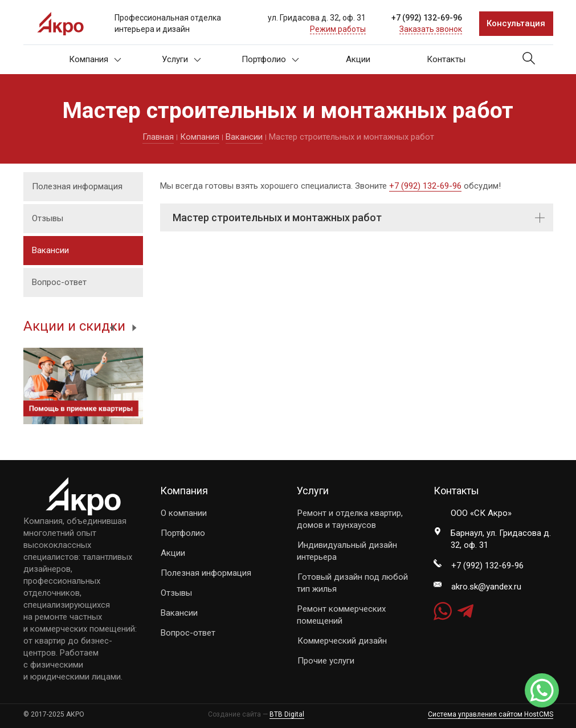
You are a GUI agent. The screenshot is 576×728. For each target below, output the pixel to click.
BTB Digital (287, 714)
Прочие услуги (326, 661)
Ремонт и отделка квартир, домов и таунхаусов (350, 519)
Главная (158, 137)
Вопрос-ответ (59, 282)
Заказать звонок (431, 29)
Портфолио (270, 59)
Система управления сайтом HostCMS (491, 714)
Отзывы (48, 218)
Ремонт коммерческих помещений (341, 615)
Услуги (181, 59)
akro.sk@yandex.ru (486, 587)
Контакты (446, 59)
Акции (358, 59)
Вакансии (244, 137)
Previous (112, 328)
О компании (184, 513)
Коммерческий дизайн (342, 641)
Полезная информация (77, 186)
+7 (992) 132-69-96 (427, 18)
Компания (95, 59)
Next (134, 328)
